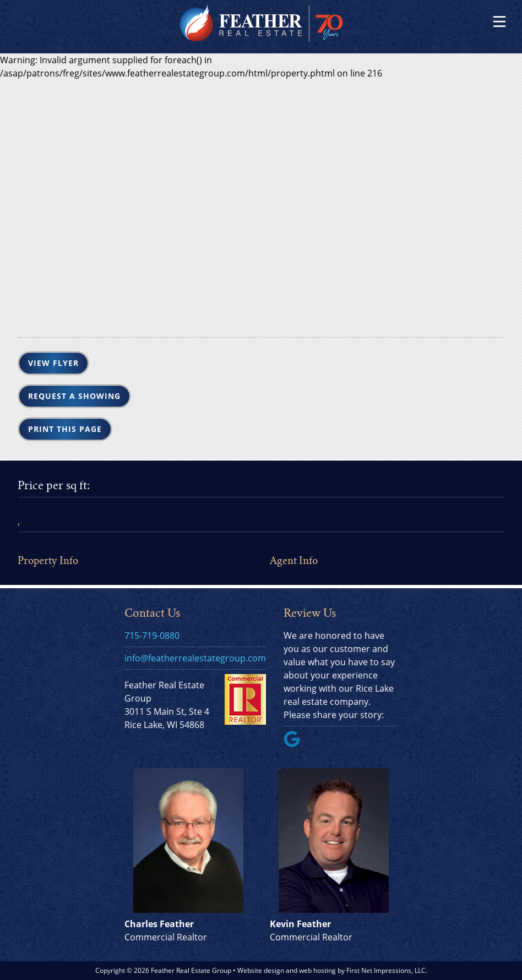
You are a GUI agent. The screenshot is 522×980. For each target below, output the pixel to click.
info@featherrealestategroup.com (195, 658)
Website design (261, 970)
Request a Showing (74, 396)
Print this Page (65, 429)
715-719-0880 (152, 636)
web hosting (317, 970)
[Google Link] (296, 744)
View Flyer (53, 363)
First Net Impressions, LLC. (387, 970)
